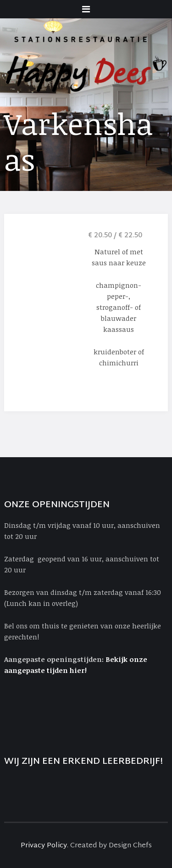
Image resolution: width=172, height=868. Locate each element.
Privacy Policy (44, 846)
